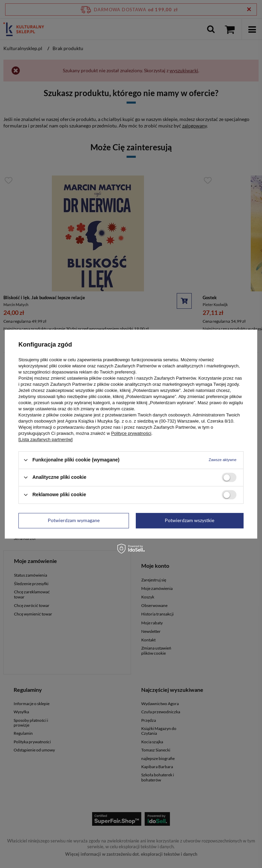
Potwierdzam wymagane (74, 520)
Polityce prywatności (131, 433)
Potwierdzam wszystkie (190, 520)
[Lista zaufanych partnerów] (46, 439)
